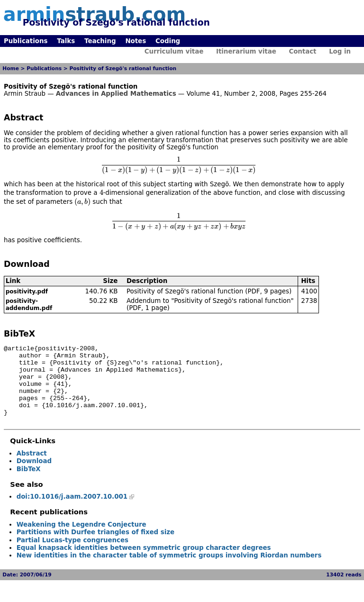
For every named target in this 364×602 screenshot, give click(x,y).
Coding (168, 41)
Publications (26, 41)
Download (34, 475)
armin (95, 14)
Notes (136, 41)
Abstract (32, 468)
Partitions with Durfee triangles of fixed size (96, 546)
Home (11, 68)
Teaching (100, 41)
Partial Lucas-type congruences (73, 554)
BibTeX (29, 483)
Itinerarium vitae (246, 51)
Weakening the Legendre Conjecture (82, 539)
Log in (340, 51)
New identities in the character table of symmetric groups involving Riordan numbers (169, 570)
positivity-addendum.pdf (29, 305)
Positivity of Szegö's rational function (123, 68)
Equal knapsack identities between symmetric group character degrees (144, 562)
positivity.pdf (27, 292)
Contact (302, 51)
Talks (66, 41)
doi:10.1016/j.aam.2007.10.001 (72, 511)
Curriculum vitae (174, 51)
